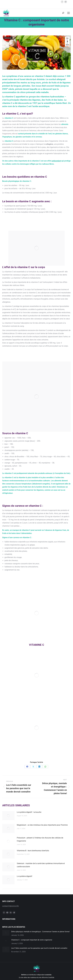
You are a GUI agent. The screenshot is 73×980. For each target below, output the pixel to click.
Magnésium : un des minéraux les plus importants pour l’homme (42, 825)
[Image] (37, 675)
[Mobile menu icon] (69, 13)
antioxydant (56, 161)
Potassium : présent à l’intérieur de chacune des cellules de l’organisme (40, 839)
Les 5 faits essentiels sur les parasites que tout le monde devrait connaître (39, 948)
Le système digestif (25, 876)
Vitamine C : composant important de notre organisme (32, 940)
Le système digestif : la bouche (29, 812)
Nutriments (8, 38)
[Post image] (8, 816)
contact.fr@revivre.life (10, 906)
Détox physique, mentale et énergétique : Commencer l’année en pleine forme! (40, 932)
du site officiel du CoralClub (46, 977)
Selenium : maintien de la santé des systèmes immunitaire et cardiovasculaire (41, 865)
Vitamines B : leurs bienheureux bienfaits (33, 851)
